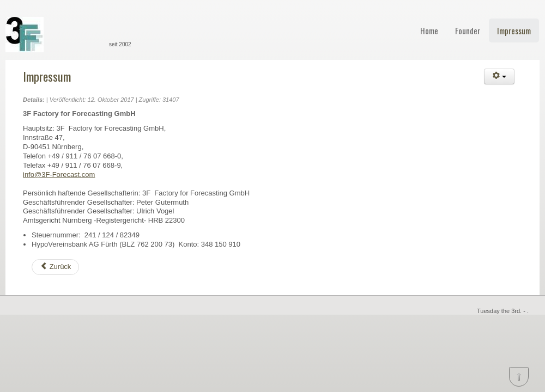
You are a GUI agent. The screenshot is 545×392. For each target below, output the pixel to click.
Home (429, 30)
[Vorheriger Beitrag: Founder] (55, 267)
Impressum (514, 30)
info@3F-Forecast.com (59, 174)
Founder (468, 30)
